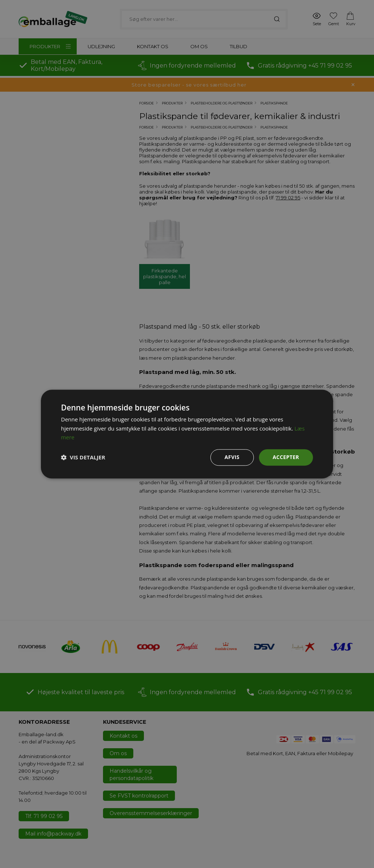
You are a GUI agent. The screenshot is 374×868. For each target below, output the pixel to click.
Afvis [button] (232, 457)
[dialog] (187, 434)
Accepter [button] (286, 457)
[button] (83, 458)
